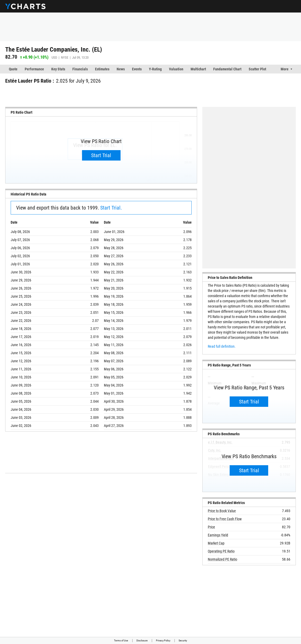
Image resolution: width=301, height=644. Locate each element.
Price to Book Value (222, 511)
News (121, 69)
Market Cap (216, 543)
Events (137, 69)
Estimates (102, 69)
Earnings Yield (218, 535)
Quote (13, 69)
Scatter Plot (257, 69)
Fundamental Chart (227, 69)
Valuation (176, 69)
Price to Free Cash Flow (225, 519)
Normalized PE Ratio (222, 559)
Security (183, 640)
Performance (34, 69)
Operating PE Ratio (221, 551)
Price (211, 527)
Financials (80, 69)
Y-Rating (155, 69)
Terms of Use (121, 640)
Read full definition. (222, 346)
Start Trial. (111, 208)
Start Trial (101, 155)
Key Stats (58, 69)
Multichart (198, 69)
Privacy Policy (163, 640)
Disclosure (142, 640)
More (285, 69)
